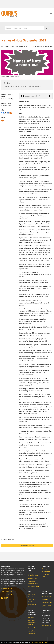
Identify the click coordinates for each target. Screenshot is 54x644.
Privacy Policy (36, 642)
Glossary (31, 617)
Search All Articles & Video (33, 582)
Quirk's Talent (46, 606)
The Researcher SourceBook (47, 570)
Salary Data (32, 628)
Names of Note (6, 105)
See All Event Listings (32, 595)
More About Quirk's (7, 588)
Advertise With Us (7, 595)
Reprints (44, 642)
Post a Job (45, 599)
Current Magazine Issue (33, 574)
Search (9, 28)
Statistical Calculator (32, 632)
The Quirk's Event (7, 592)
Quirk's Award (33, 605)
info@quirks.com (47, 626)
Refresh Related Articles (27, 545)
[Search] (28, 28)
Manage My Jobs (47, 603)
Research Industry (7, 99)
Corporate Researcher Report (32, 623)
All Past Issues (33, 578)
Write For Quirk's (34, 586)
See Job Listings (47, 596)
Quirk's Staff (9, 47)
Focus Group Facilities (46, 575)
